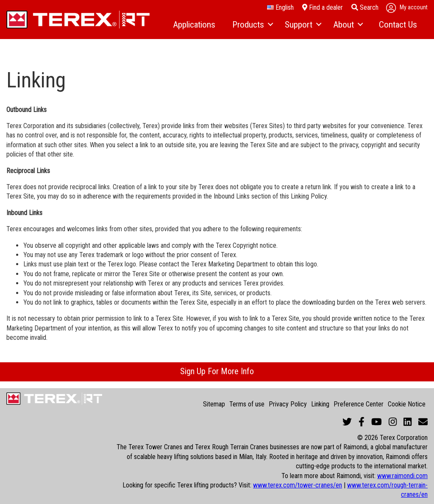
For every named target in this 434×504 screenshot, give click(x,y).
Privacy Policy (288, 404)
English (280, 8)
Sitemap (214, 404)
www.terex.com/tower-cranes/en (298, 485)
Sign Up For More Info (217, 371)
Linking (320, 404)
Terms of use (247, 404)
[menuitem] (194, 25)
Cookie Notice (407, 404)
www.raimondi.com (402, 476)
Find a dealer (323, 7)
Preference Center (359, 404)
